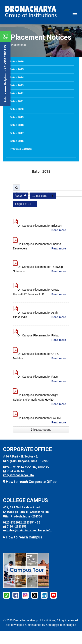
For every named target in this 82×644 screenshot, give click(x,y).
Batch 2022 (17, 93)
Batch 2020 (17, 109)
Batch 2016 (17, 141)
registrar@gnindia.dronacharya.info (27, 530)
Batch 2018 (17, 125)
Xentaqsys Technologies (61, 625)
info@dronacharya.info (18, 475)
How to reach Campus (23, 537)
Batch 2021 (17, 101)
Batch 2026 (17, 61)
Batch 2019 (17, 117)
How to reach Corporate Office (30, 482)
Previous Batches (21, 149)
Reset (20, 196)
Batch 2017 (17, 133)
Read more (59, 230)
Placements (18, 45)
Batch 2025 (17, 69)
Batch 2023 (17, 85)
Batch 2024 (17, 77)
